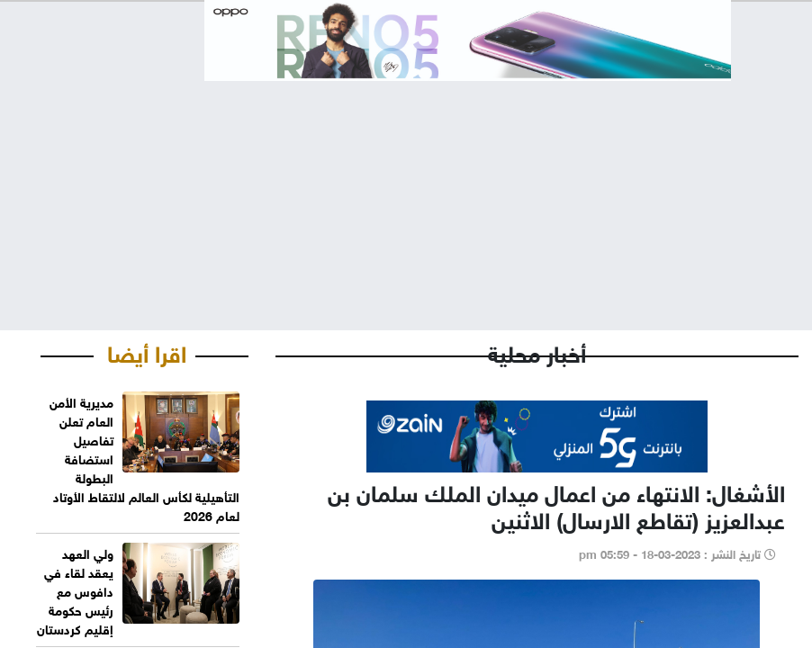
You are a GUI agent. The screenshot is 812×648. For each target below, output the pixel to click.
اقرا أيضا (147, 351)
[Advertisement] (406, 191)
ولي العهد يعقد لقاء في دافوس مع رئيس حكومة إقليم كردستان (75, 590)
